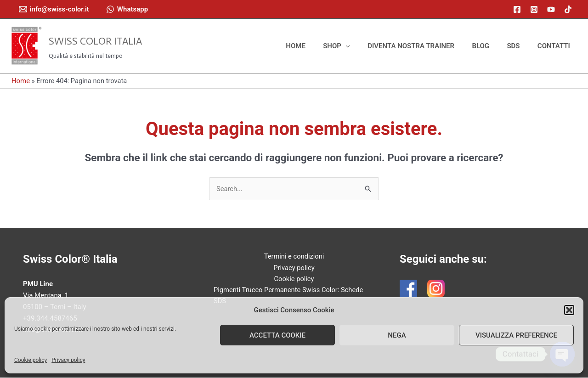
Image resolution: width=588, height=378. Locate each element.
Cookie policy (31, 360)
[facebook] (518, 9)
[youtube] (552, 9)
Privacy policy (68, 360)
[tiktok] (569, 9)
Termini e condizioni (294, 257)
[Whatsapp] (127, 9)
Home (21, 81)
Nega (397, 335)
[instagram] (535, 9)
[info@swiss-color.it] (54, 9)
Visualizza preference (516, 335)
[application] (363, 46)
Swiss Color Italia (95, 41)
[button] (569, 310)
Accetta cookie (277, 335)
